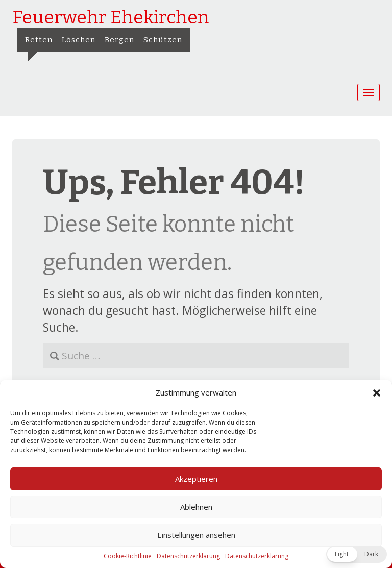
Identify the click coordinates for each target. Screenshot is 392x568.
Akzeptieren (196, 479)
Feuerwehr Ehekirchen (111, 17)
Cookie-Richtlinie (128, 556)
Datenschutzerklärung (188, 556)
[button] (377, 393)
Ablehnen (196, 507)
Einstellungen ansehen (196, 535)
